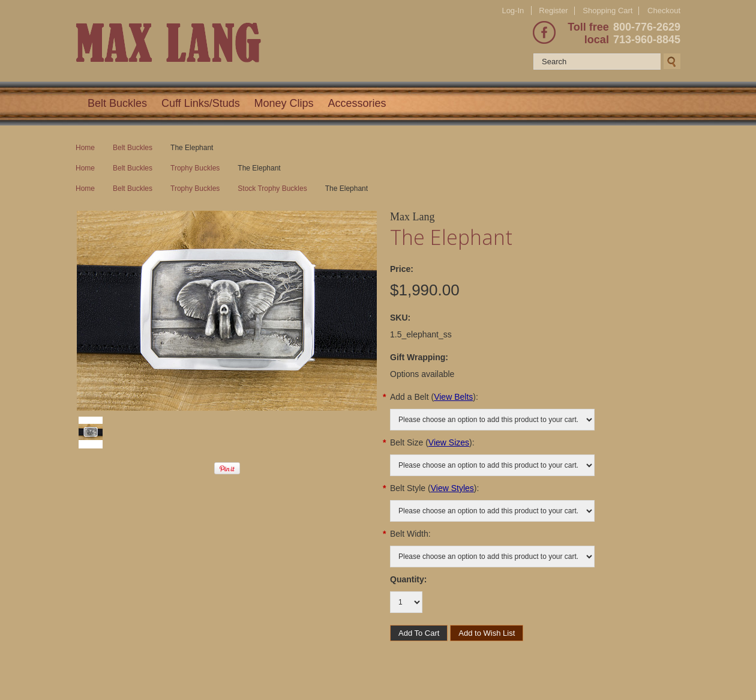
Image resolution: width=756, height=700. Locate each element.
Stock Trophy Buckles (272, 189)
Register (553, 11)
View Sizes (449, 442)
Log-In (513, 11)
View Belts (453, 397)
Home (85, 148)
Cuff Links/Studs (201, 103)
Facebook (544, 32)
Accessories (357, 103)
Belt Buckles (117, 103)
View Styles (452, 488)
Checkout (664, 11)
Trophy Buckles (195, 168)
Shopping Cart (607, 11)
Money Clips (284, 103)
